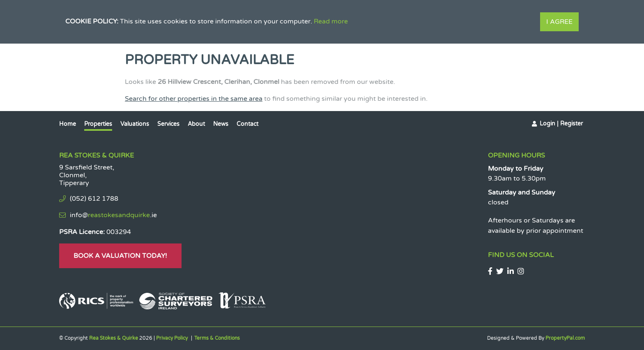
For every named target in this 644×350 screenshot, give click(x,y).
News (221, 124)
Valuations (135, 124)
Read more (331, 21)
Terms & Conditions (217, 338)
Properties (98, 124)
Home (68, 124)
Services (168, 124)
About (196, 124)
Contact (247, 124)
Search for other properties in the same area (194, 99)
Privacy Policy (172, 338)
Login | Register (561, 124)
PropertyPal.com (565, 338)
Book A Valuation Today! (120, 256)
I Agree (559, 22)
